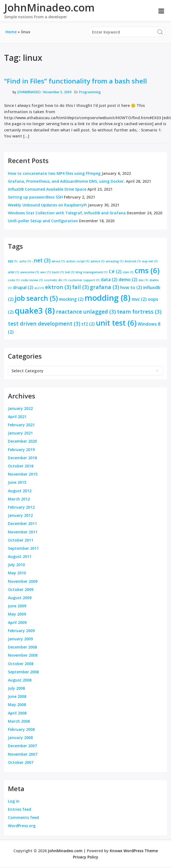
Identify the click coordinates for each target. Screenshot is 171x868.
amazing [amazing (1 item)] (115, 261)
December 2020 (22, 441)
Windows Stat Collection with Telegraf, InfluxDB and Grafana (67, 213)
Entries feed (20, 809)
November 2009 (23, 581)
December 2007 (22, 746)
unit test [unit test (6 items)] (116, 323)
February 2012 (21, 507)
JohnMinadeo (29, 92)
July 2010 (16, 565)
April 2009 (17, 622)
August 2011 (20, 556)
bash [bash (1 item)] (58, 272)
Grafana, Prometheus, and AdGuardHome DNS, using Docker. (66, 181)
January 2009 (20, 639)
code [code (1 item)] (14, 280)
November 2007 (23, 754)
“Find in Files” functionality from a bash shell (76, 81)
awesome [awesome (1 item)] (30, 272)
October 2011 (21, 540)
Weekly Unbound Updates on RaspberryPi (47, 205)
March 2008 (19, 721)
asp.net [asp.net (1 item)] (150, 261)
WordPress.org (22, 826)
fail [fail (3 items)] (80, 287)
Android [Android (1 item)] (133, 261)
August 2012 (20, 491)
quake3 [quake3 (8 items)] (35, 311)
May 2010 (17, 573)
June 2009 (17, 606)
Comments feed (23, 817)
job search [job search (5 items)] (36, 298)
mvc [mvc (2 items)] (139, 299)
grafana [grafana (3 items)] (104, 287)
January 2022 (20, 408)
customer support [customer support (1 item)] (84, 280)
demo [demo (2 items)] (128, 280)
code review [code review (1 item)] (32, 280)
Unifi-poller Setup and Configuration (43, 221)
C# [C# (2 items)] (115, 272)
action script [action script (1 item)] (78, 261)
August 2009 (20, 598)
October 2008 (21, 664)
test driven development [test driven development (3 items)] (44, 324)
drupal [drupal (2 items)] (23, 287)
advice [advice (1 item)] (98, 261)
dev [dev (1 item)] (143, 280)
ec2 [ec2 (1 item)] (39, 288)
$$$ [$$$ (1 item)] (13, 261)
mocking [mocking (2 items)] (71, 299)
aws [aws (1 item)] (45, 272)
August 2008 (20, 680)
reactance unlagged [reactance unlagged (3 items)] (86, 312)
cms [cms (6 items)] (147, 271)
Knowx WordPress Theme (134, 851)
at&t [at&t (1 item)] (14, 272)
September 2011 (23, 548)
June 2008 (17, 696)
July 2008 (16, 688)
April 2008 (17, 713)
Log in (14, 801)
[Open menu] (161, 11)
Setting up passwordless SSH (35, 197)
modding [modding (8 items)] (108, 298)
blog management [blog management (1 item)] (92, 272)
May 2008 (17, 705)
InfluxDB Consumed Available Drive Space (47, 189)
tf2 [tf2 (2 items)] (88, 324)
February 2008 (21, 729)
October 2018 (21, 466)
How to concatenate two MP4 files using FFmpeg (54, 173)
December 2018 (22, 458)
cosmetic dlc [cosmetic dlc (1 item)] (56, 280)
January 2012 (20, 515)
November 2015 (23, 474)
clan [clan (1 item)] (128, 272)
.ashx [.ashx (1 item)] (25, 261)
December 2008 (22, 647)
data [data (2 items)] (109, 280)
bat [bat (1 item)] (70, 272)
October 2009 (21, 589)
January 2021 (20, 433)
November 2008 (23, 655)
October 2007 (21, 762)
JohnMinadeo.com (49, 7)
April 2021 (17, 417)
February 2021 (21, 425)
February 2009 (21, 631)
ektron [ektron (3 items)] (58, 287)
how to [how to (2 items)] (131, 287)
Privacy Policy (86, 857)
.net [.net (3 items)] (41, 260)
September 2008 (23, 672)
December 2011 (22, 523)
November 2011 (23, 532)
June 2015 (17, 482)
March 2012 (19, 499)
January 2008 (20, 738)
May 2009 (17, 614)
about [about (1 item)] (58, 261)
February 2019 (21, 450)
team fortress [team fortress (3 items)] (139, 312)
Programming (90, 92)
